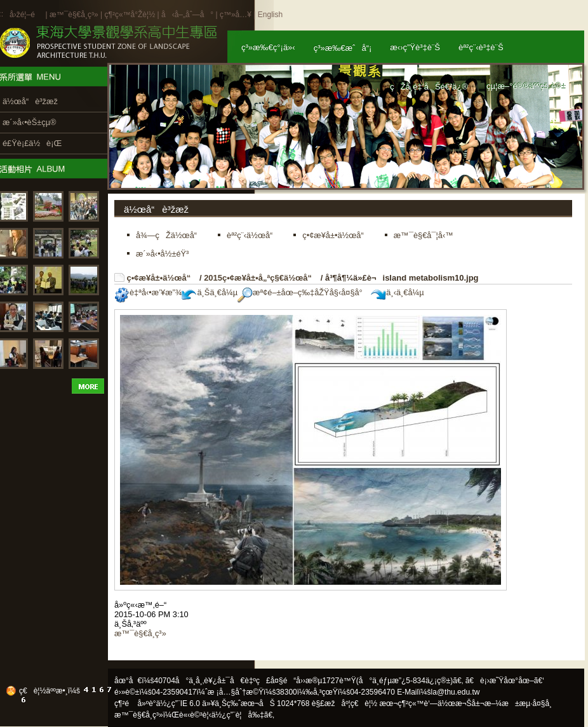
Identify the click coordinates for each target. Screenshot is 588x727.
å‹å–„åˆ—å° (187, 15)
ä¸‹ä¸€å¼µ (397, 292)
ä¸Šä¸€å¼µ (210, 292)
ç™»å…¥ (236, 15)
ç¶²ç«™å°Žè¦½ (130, 15)
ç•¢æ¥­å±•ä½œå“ (162, 278)
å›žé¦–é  (26, 15)
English (270, 15)
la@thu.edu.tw (456, 692)
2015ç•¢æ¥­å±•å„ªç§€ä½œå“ (261, 278)
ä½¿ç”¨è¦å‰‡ (238, 715)
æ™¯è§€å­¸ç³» (75, 15)
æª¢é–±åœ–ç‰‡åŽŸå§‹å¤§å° (303, 292)
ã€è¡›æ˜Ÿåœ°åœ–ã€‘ (505, 681)
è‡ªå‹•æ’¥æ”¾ (148, 292)
